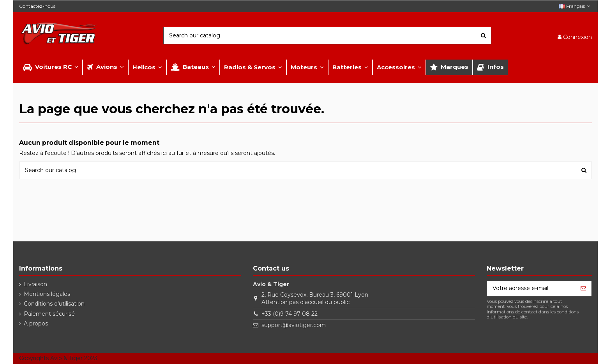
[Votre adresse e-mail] (531, 288)
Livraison (35, 284)
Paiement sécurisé (49, 314)
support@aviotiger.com (294, 325)
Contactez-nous (37, 6)
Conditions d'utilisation (54, 304)
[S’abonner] (583, 288)
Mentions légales (47, 294)
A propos (36, 324)
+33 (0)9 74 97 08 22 (290, 314)
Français (575, 6)
